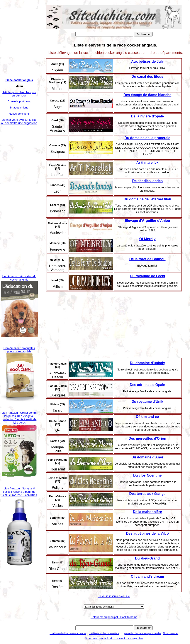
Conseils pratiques (19, 101)
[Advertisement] (19, 200)
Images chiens (19, 108)
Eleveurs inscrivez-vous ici (114, 596)
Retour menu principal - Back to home (114, 617)
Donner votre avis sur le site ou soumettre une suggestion (19, 121)
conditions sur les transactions (104, 633)
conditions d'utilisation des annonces (68, 633)
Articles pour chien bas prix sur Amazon (19, 94)
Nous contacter (171, 633)
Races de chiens (19, 114)
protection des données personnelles (143, 633)
